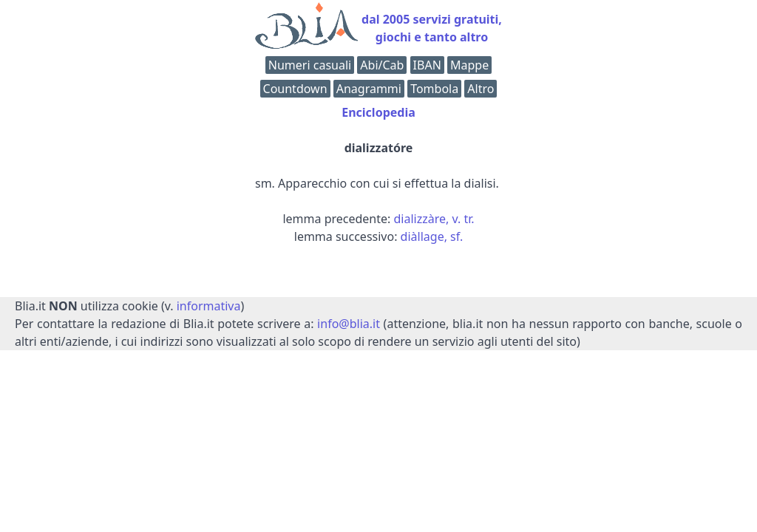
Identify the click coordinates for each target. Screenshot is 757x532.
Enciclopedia (378, 112)
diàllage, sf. (432, 236)
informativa (209, 306)
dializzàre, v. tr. (434, 219)
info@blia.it (349, 324)
